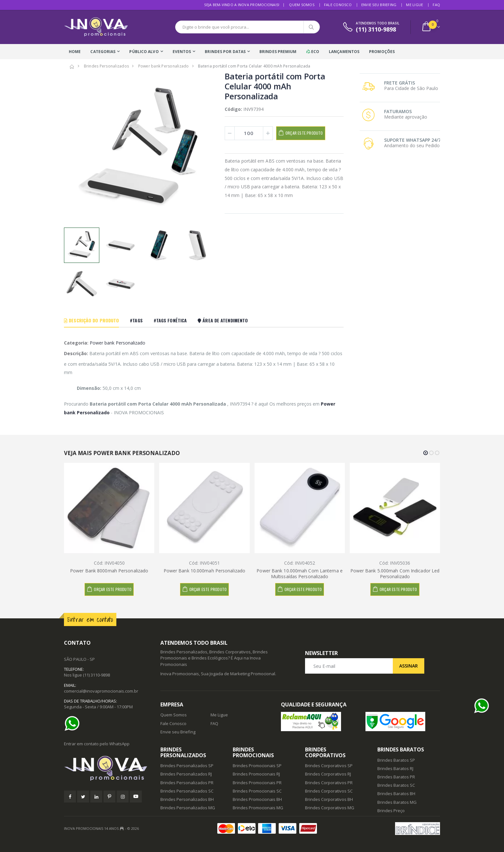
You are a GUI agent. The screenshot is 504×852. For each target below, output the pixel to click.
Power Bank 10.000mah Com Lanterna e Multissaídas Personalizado (300, 574)
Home (75, 52)
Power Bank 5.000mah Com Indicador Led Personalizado (395, 574)
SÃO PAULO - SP (79, 659)
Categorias (103, 52)
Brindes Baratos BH (396, 794)
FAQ (436, 5)
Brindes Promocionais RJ (256, 774)
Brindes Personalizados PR (187, 783)
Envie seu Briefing (379, 5)
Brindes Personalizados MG (188, 808)
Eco (313, 52)
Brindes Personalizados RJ (186, 774)
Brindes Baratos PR (396, 777)
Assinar (409, 666)
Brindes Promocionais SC (257, 791)
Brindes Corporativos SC (329, 791)
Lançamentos (344, 52)
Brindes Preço (391, 811)
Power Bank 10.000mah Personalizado (204, 571)
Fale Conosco (338, 5)
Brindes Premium (278, 52)
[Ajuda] (74, 723)
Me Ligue (414, 5)
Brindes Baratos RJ (395, 768)
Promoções (382, 52)
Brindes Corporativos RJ (328, 774)
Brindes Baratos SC (396, 785)
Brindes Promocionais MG (258, 808)
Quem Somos (302, 5)
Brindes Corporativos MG (330, 808)
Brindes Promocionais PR (257, 783)
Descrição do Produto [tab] (91, 320)
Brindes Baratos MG (397, 802)
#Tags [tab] (136, 320)
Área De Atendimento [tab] (223, 320)
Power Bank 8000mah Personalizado (109, 571)
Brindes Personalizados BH (187, 799)
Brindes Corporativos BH (329, 799)
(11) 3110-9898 (96, 675)
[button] (431, 27)
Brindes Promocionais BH (257, 799)
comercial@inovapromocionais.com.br (101, 691)
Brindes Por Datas (225, 52)
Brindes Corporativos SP (329, 766)
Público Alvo (144, 52)
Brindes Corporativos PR (329, 783)
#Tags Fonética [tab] (170, 320)
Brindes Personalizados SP (187, 766)
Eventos (182, 52)
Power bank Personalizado (117, 343)
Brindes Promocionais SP (257, 766)
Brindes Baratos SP (396, 760)
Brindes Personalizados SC (187, 791)
